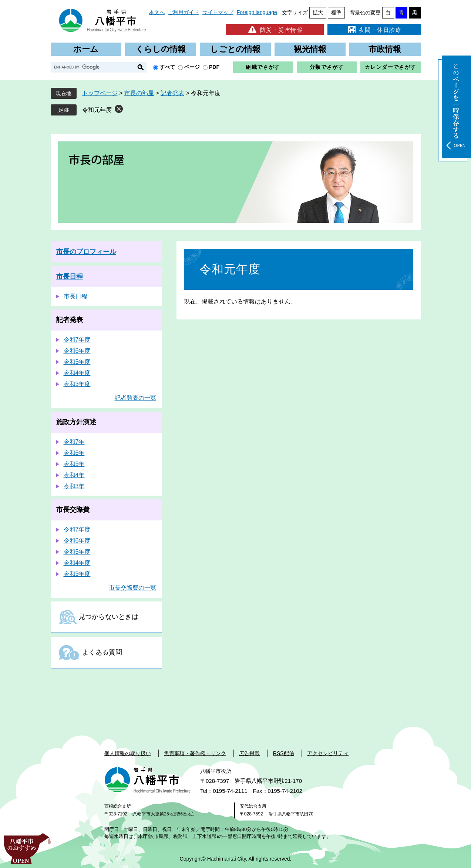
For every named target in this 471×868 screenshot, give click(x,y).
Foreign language (257, 12)
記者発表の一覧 (135, 398)
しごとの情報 (235, 49)
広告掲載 (249, 753)
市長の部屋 (139, 93)
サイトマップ (218, 12)
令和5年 (74, 464)
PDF (214, 67)
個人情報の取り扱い (128, 753)
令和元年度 (97, 110)
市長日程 (70, 277)
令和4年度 (77, 373)
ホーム (86, 49)
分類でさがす (327, 67)
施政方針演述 (76, 422)
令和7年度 (77, 340)
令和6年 (74, 453)
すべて (167, 67)
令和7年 (74, 442)
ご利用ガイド (184, 12)
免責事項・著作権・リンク (195, 753)
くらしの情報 (161, 49)
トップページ (100, 93)
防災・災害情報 (275, 30)
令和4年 (74, 475)
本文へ (157, 12)
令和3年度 (77, 384)
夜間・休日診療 (374, 30)
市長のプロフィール (86, 252)
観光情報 (310, 49)
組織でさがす (263, 67)
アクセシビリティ (328, 753)
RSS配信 (284, 753)
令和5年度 (77, 362)
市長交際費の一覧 (132, 588)
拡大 (318, 13)
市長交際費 (73, 510)
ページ (192, 67)
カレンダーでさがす (391, 67)
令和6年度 (77, 351)
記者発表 (172, 93)
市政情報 (385, 49)
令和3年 (74, 486)
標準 (336, 13)
